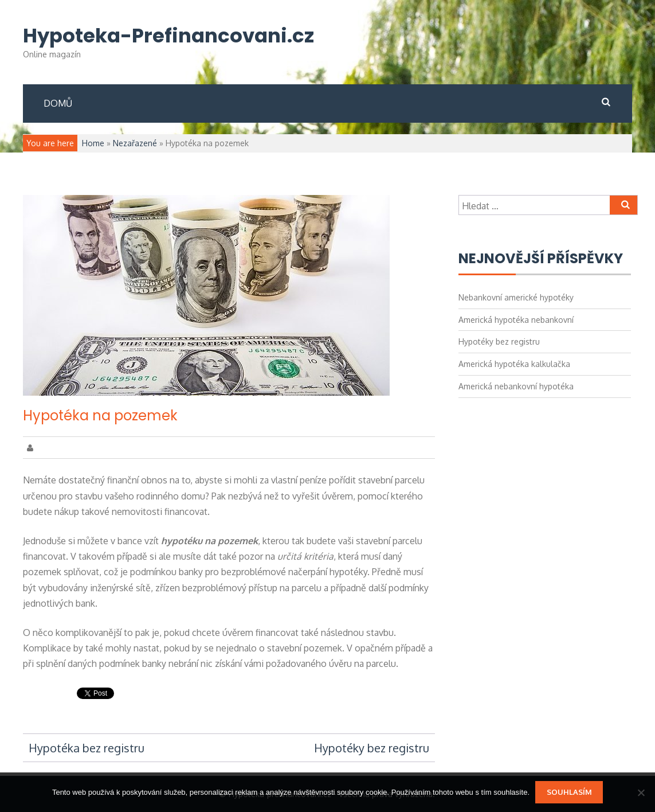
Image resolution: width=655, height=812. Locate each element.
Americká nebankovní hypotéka (516, 386)
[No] (641, 793)
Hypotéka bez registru (87, 748)
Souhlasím (569, 792)
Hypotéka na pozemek (100, 415)
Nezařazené (135, 143)
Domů (58, 103)
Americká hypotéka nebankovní (516, 320)
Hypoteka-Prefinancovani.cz (168, 36)
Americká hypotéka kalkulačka (514, 364)
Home (93, 143)
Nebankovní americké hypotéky (516, 297)
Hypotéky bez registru (372, 748)
